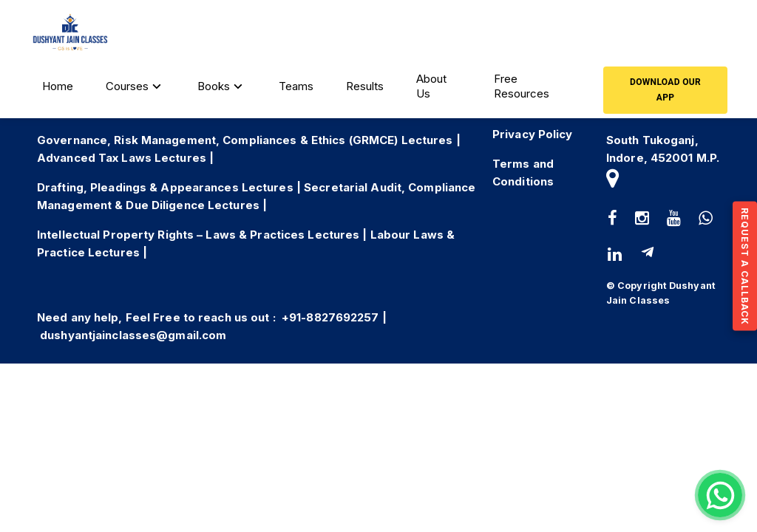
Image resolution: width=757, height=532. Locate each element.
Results (365, 86)
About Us (431, 86)
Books (222, 86)
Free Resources (522, 86)
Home (58, 86)
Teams (296, 86)
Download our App (665, 90)
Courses (135, 86)
